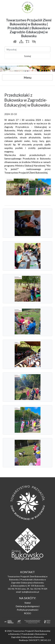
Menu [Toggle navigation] (28, 77)
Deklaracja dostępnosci (28, 606)
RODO (28, 613)
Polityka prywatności (28, 610)
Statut (28, 603)
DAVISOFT (34, 640)
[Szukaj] (27, 49)
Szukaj (27, 56)
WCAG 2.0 (46, 640)
